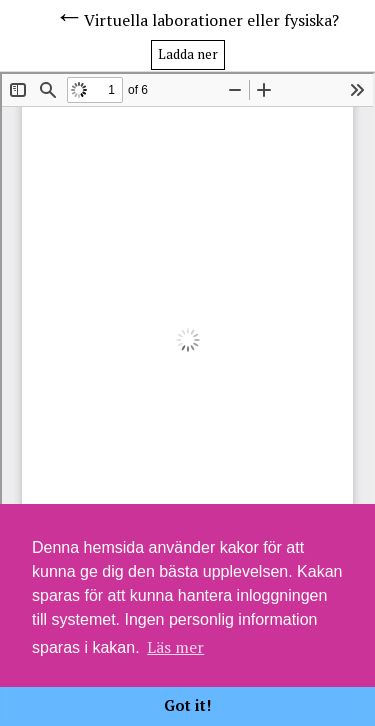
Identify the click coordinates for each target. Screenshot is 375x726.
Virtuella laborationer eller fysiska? (211, 20)
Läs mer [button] (175, 647)
